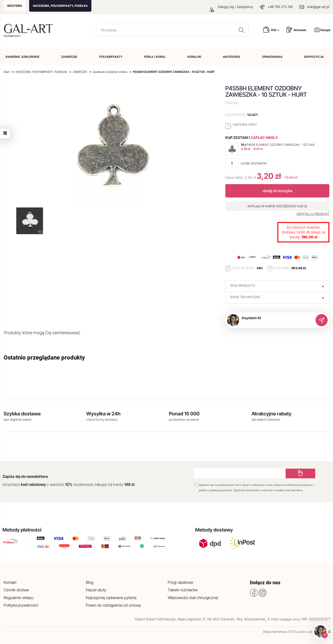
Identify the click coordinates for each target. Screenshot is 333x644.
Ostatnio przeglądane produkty (44, 358)
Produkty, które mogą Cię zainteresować (42, 333)
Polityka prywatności (21, 605)
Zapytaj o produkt (313, 214)
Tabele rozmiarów (183, 590)
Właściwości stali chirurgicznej (193, 598)
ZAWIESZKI (69, 57)
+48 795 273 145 (280, 7)
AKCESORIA (232, 57)
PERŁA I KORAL (155, 57)
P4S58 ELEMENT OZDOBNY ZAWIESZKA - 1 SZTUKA (281, 145)
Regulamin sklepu (19, 598)
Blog (90, 582)
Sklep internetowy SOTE (279, 632)
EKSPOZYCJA (314, 57)
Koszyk (322, 30)
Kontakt (10, 582)
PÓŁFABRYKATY (111, 57)
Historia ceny (245, 125)
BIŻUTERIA (15, 6)
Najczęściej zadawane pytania (111, 598)
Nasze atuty (96, 590)
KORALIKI (194, 57)
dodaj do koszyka (277, 191)
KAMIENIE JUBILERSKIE (22, 57)
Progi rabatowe (180, 582)
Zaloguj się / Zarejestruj (231, 7)
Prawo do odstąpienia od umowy (113, 605)
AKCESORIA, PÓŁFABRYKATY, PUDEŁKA (60, 6)
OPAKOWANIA (272, 57)
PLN (275, 30)
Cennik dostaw (16, 590)
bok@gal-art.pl (318, 7)
